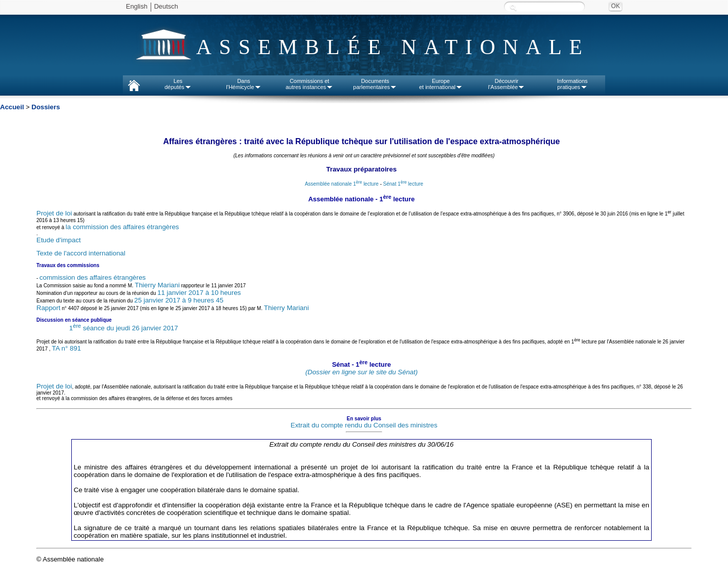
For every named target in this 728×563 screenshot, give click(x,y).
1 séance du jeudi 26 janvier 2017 (124, 328)
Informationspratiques (573, 84)
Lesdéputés (178, 84)
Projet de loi (54, 214)
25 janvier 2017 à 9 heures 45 (178, 300)
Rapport (48, 308)
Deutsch (166, 6)
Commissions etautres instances (309, 84)
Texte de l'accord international (81, 253)
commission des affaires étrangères (93, 277)
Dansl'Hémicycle (243, 84)
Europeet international (441, 84)
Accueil (12, 107)
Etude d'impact (59, 240)
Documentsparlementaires (375, 84)
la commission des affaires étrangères (122, 227)
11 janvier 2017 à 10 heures (199, 293)
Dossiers (45, 107)
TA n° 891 (67, 348)
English (137, 6)
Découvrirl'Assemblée (507, 84)
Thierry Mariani (157, 285)
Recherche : (513, 7)
